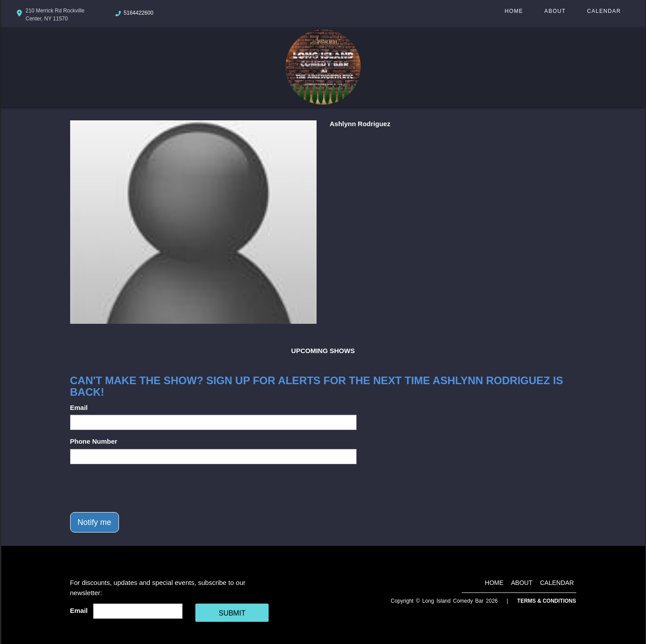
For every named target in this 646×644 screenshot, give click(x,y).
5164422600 (139, 13)
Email (79, 407)
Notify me (95, 522)
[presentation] (138, 488)
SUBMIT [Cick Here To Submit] (232, 613)
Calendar (604, 11)
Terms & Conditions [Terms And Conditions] (547, 601)
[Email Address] (138, 611)
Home (514, 11)
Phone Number (94, 441)
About (555, 11)
